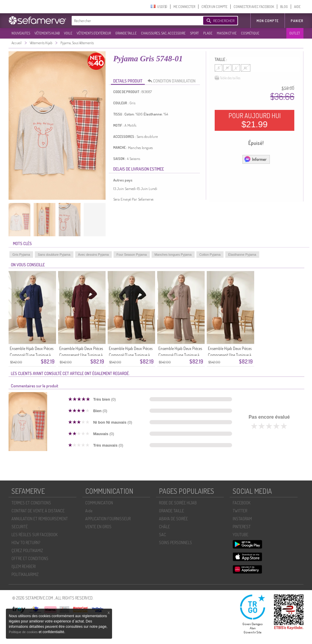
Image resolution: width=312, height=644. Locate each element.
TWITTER (240, 511)
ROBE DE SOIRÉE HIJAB (178, 503)
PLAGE (208, 33)
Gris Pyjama (21, 255)
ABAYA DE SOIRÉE (173, 519)
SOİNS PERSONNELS (175, 543)
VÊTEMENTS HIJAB (47, 33)
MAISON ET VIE (227, 33)
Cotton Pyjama (210, 255)
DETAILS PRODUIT (128, 81)
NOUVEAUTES (21, 33)
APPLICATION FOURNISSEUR (108, 519)
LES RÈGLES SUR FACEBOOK (35, 535)
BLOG (284, 7)
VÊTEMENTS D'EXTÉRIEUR (94, 33)
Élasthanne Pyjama (242, 255)
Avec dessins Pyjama (93, 255)
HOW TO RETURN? (26, 543)
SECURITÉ (20, 527)
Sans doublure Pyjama (54, 255)
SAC (162, 535)
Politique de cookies (24, 632)
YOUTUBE (240, 535)
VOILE (68, 33)
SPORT (194, 33)
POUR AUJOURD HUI (255, 120)
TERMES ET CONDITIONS (31, 503)
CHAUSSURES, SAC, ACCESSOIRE (163, 33)
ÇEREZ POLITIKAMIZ (27, 550)
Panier (297, 21)
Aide (89, 511)
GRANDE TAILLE (126, 33)
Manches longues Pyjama (173, 255)
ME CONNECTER (184, 7)
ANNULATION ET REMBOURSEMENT (40, 519)
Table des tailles (228, 78)
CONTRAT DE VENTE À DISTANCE (38, 511)
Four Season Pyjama (132, 255)
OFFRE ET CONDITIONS (30, 558)
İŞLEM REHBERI (24, 566)
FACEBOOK (242, 503)
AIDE (297, 7)
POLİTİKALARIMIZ (25, 574)
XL (246, 68)
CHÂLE (164, 527)
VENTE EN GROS (98, 527)
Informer (255, 159)
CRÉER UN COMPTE (214, 7)
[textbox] (136, 21)
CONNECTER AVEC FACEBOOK (254, 7)
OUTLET (295, 33)
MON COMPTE (268, 21)
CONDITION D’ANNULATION (173, 81)
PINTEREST (242, 527)
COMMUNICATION (99, 503)
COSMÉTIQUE (250, 33)
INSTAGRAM (242, 519)
